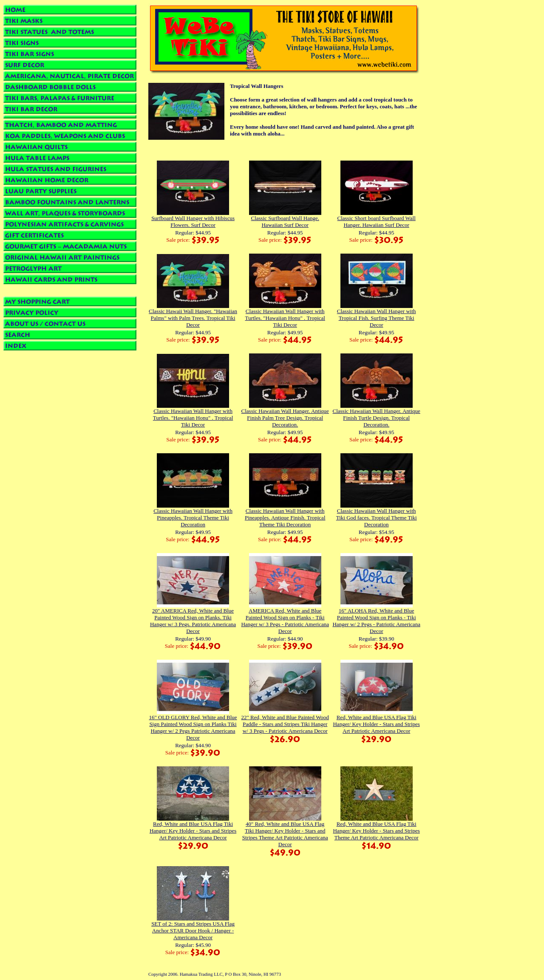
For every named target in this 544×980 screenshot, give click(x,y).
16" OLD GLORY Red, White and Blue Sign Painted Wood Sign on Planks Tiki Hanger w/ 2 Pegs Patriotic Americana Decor (193, 727)
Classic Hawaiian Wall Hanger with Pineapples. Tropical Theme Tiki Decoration (193, 518)
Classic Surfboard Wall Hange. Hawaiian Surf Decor (285, 222)
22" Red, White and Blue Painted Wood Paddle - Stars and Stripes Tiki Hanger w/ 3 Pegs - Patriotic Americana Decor (285, 724)
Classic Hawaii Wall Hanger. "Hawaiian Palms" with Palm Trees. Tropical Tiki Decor (193, 318)
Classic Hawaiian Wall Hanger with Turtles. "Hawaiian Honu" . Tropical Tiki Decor (285, 318)
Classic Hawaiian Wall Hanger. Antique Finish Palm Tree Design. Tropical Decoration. (285, 418)
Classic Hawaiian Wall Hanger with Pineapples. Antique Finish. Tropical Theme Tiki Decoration (285, 518)
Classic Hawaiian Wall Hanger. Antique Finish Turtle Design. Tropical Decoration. (377, 418)
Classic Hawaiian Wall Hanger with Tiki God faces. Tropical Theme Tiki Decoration (377, 518)
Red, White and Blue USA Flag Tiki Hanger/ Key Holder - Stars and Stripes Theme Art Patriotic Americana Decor (376, 831)
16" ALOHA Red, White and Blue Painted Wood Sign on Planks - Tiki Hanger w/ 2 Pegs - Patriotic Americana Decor (376, 621)
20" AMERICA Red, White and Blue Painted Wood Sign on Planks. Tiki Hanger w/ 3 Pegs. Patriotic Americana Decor (193, 621)
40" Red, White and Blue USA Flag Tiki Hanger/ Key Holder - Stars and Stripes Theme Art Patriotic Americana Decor (285, 834)
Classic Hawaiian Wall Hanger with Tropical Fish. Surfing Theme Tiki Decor (377, 318)
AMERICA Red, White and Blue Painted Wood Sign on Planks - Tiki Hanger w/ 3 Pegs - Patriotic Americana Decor (285, 621)
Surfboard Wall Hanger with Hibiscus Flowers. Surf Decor (193, 222)
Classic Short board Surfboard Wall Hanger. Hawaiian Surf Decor (377, 222)
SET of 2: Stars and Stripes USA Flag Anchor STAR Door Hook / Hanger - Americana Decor (193, 931)
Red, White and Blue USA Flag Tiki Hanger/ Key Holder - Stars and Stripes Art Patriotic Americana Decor (376, 724)
